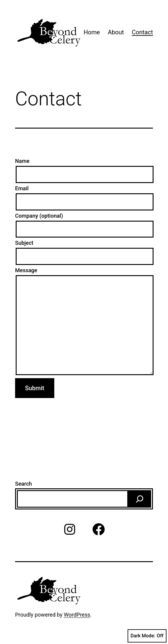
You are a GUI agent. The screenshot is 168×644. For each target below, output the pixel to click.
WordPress (77, 615)
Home (92, 32)
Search (24, 484)
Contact (142, 32)
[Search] (140, 499)
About (116, 32)
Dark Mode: (147, 636)
